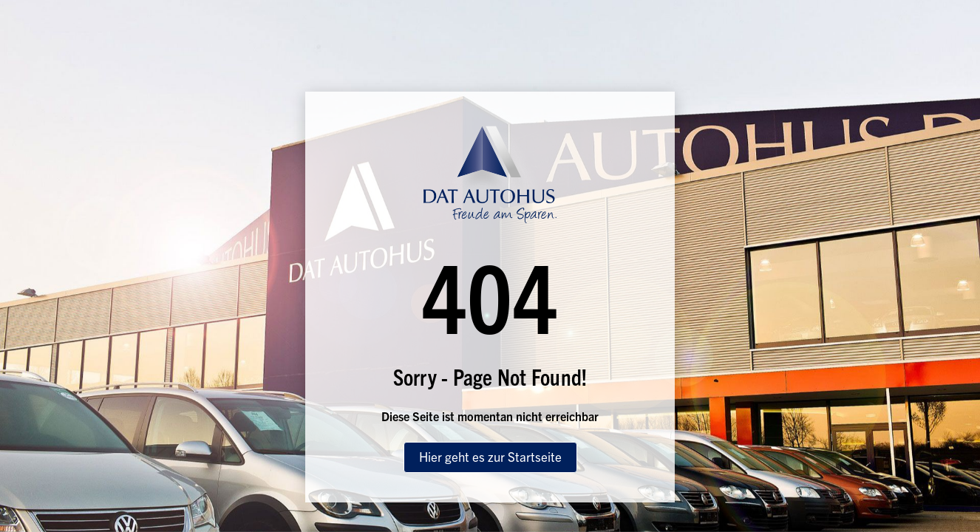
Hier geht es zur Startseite (490, 456)
